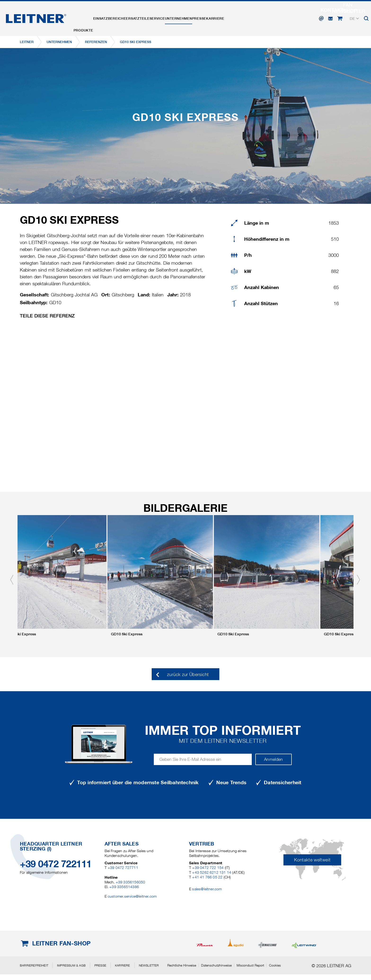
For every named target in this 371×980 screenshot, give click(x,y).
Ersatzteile (153, 17)
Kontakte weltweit (312, 860)
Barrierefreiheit (34, 965)
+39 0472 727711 (123, 868)
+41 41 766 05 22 (207, 877)
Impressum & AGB (71, 965)
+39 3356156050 (130, 882)
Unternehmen (206, 17)
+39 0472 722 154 (208, 868)
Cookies (275, 965)
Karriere (255, 17)
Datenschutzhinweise (216, 965)
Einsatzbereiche (119, 17)
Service (179, 17)
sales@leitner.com (207, 889)
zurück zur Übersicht (188, 675)
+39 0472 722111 (56, 864)
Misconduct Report (250, 965)
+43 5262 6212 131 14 (212, 872)
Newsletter (149, 965)
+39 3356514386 (124, 887)
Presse (233, 17)
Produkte (86, 17)
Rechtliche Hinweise (182, 965)
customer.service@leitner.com (132, 896)
